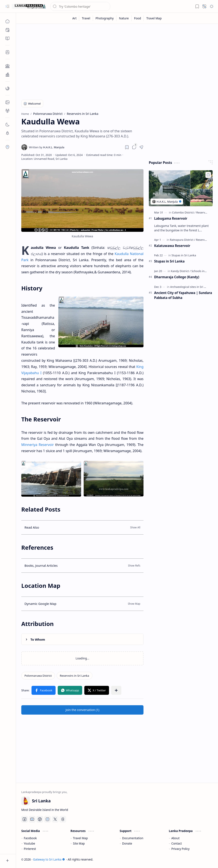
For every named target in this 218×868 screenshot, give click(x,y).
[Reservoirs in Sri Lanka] (75, 676)
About (176, 838)
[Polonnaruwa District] (38, 676)
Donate (127, 843)
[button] (7, 6)
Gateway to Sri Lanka (49, 859)
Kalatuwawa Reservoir (172, 246)
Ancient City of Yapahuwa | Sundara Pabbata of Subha (183, 295)
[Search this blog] (80, 6)
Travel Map (80, 838)
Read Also (32, 527)
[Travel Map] (154, 18)
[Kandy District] (181, 271)
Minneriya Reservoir (38, 445)
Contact (177, 843)
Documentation (133, 838)
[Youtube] (32, 819)
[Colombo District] (184, 212)
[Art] (75, 18)
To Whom (38, 639)
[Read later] (127, 147)
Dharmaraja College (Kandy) (177, 277)
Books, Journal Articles (41, 565)
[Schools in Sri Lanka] (204, 271)
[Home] (7, 21)
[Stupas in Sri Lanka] (184, 255)
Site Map (79, 843)
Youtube (29, 843)
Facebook (30, 838)
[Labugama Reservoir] (181, 188)
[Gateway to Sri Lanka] (29, 6)
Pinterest (30, 849)
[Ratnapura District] (183, 240)
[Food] (138, 18)
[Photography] (105, 18)
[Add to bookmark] (208, 175)
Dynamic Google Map (40, 604)
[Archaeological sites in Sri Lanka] (192, 287)
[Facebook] (24, 819)
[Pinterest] (40, 819)
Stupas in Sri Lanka (169, 261)
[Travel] (86, 18)
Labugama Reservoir (171, 218)
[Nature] (124, 18)
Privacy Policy (181, 849)
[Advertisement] (117, 60)
